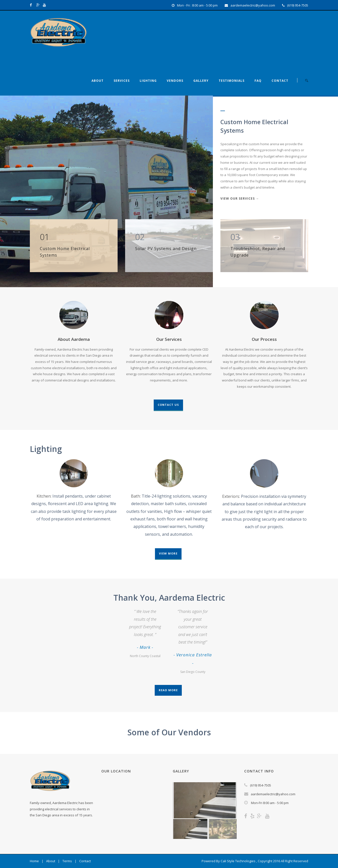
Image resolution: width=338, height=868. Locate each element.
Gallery (201, 81)
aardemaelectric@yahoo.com (253, 5)
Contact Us (168, 405)
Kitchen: (44, 496)
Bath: (136, 496)
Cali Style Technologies (238, 861)
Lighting (148, 81)
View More (168, 553)
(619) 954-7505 (298, 5)
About (98, 81)
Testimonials (232, 81)
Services (122, 81)
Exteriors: (231, 496)
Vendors (175, 81)
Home (34, 861)
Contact (280, 81)
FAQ (258, 81)
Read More (168, 690)
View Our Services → (240, 199)
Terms (67, 861)
